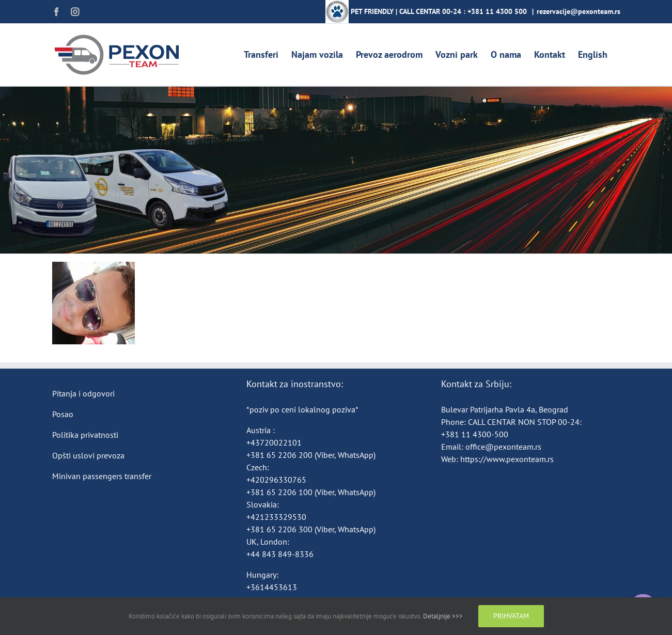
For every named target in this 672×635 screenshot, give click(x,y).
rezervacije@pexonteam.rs (579, 11)
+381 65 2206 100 (280, 492)
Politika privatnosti (85, 435)
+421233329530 (276, 517)
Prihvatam (511, 616)
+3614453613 (272, 587)
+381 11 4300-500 (475, 434)
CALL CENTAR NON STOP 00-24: (525, 422)
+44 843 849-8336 (281, 554)
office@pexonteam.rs (503, 447)
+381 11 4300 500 (497, 11)
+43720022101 (274, 442)
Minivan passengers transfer (102, 476)
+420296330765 (276, 480)
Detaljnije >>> (443, 616)
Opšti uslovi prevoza (88, 455)
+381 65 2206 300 (279, 529)
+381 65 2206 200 (280, 455)
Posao (63, 414)
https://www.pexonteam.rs (507, 459)
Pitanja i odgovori (83, 393)
